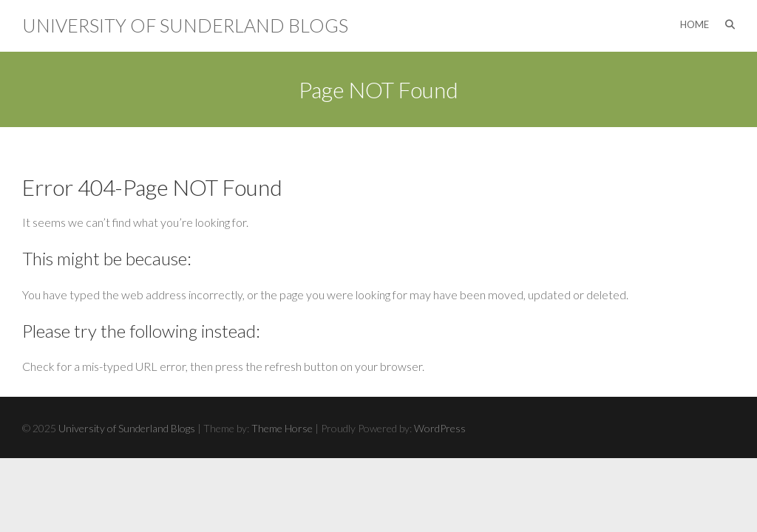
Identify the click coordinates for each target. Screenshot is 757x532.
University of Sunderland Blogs (185, 25)
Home (695, 24)
